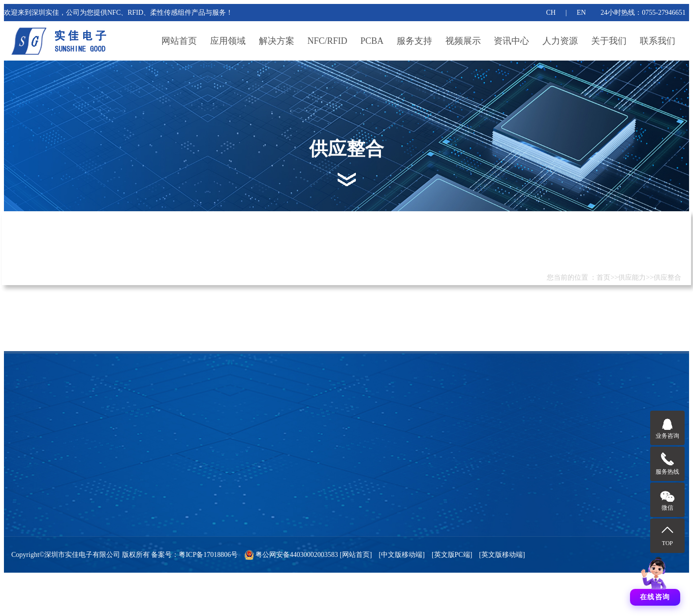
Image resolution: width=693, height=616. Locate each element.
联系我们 (658, 41)
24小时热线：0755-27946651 (643, 13)
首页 (603, 277)
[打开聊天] (655, 579)
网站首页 (179, 41)
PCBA (372, 41)
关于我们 (609, 41)
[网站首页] (355, 555)
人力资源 (560, 41)
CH (551, 13)
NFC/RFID (328, 41)
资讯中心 (511, 41)
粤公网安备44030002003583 (297, 555)
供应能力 (632, 277)
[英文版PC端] (452, 555)
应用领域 (228, 41)
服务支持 (414, 41)
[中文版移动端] (402, 555)
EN (582, 13)
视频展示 (463, 41)
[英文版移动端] (502, 555)
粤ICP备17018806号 (208, 555)
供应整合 (667, 277)
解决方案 (277, 41)
